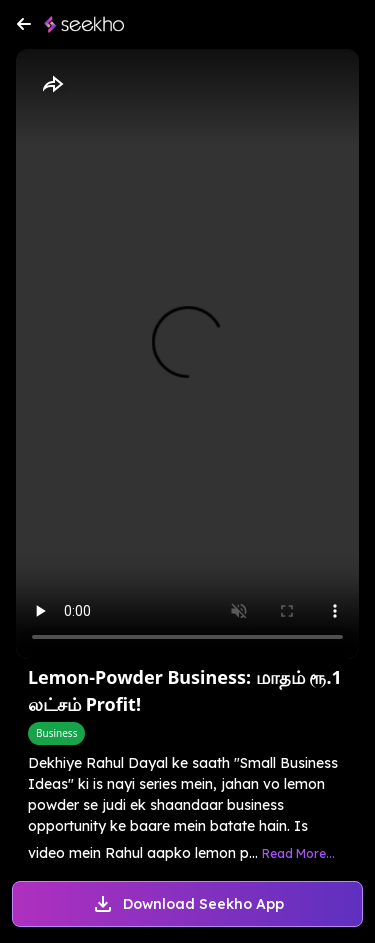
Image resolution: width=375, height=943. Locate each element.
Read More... (298, 853)
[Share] (52, 85)
